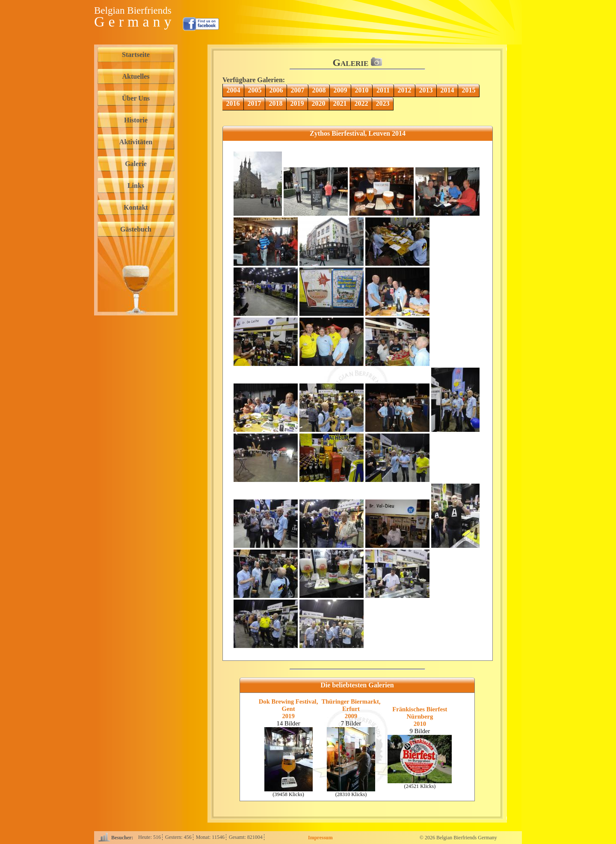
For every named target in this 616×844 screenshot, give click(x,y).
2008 (319, 90)
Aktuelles (136, 76)
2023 (383, 103)
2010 (362, 90)
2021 (340, 103)
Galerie (136, 164)
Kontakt (136, 207)
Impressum (320, 838)
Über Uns (136, 98)
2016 (233, 103)
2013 (426, 90)
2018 (276, 103)
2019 (297, 103)
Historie (136, 120)
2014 (447, 90)
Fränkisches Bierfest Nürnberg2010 (420, 716)
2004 (234, 90)
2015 (469, 90)
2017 (255, 103)
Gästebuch (136, 229)
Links (136, 186)
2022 (361, 103)
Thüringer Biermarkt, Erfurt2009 (351, 709)
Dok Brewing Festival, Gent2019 (289, 709)
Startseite (136, 55)
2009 (341, 90)
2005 (255, 90)
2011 (383, 90)
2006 (276, 90)
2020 (319, 103)
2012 (405, 90)
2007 (298, 90)
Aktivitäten (136, 142)
